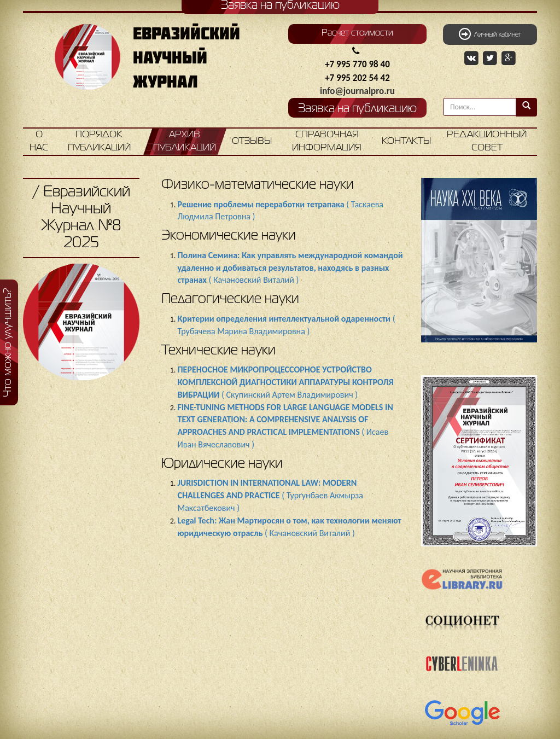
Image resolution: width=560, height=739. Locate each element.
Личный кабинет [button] (490, 34)
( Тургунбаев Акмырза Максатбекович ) (270, 495)
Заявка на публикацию (357, 109)
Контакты (406, 141)
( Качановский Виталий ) (290, 268)
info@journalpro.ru (357, 91)
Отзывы (252, 141)
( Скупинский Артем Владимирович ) (286, 382)
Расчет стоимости (357, 33)
